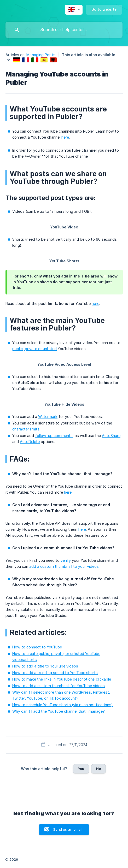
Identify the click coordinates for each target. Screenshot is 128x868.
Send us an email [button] (68, 829)
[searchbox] (64, 30)
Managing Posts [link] (41, 55)
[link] (17, 60)
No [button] (98, 769)
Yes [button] (81, 769)
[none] (74, 10)
